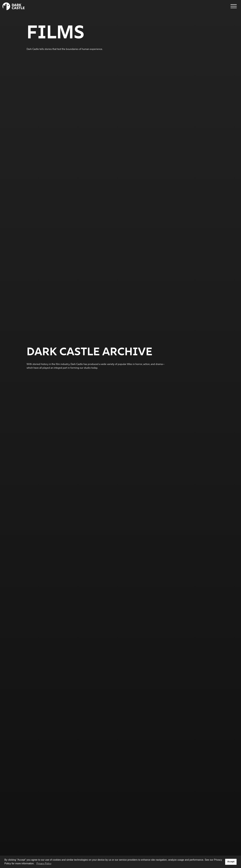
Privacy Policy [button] (44, 864)
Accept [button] (231, 862)
